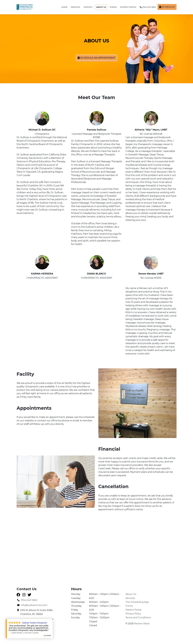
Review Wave (142, 624)
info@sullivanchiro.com (32, 605)
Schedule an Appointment (96, 58)
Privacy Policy (133, 614)
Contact (88, 7)
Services (75, 7)
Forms (113, 7)
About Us (101, 7)
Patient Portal (128, 7)
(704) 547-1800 (148, 7)
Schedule (167, 7)
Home (64, 7)
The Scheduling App (137, 602)
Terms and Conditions (138, 618)
